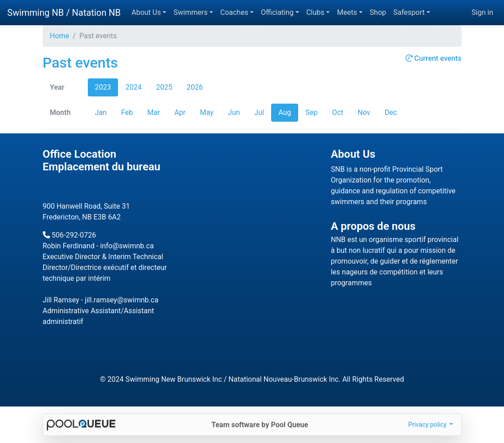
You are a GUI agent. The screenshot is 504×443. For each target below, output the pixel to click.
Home (60, 36)
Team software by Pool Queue (260, 425)
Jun (234, 112)
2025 (164, 87)
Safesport (409, 12)
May (207, 112)
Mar (154, 112)
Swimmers (191, 12)
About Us (146, 12)
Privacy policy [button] (428, 425)
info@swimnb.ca (127, 246)
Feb (127, 112)
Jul (259, 112)
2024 (133, 87)
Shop (378, 12)
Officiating (277, 12)
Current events (434, 58)
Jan (101, 112)
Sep (311, 112)
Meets (347, 12)
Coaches (234, 12)
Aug (285, 112)
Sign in (482, 12)
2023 (103, 87)
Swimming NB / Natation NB (64, 13)
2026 (195, 87)
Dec (391, 112)
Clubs (315, 12)
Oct (338, 112)
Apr (180, 112)
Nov (364, 112)
